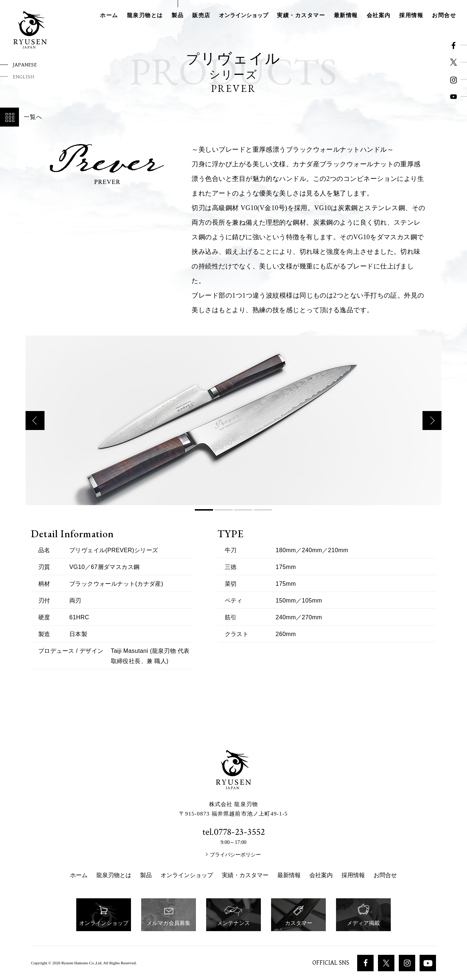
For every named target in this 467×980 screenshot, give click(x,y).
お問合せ (444, 15)
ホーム (109, 15)
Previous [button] (35, 430)
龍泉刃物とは (145, 15)
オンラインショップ (244, 15)
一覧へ (21, 117)
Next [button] (432, 430)
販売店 (201, 15)
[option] (233, 429)
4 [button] (263, 519)
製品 (177, 15)
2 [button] (224, 519)
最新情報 (346, 15)
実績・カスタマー (301, 15)
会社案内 (379, 15)
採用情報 (411, 15)
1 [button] (204, 519)
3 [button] (243, 519)
